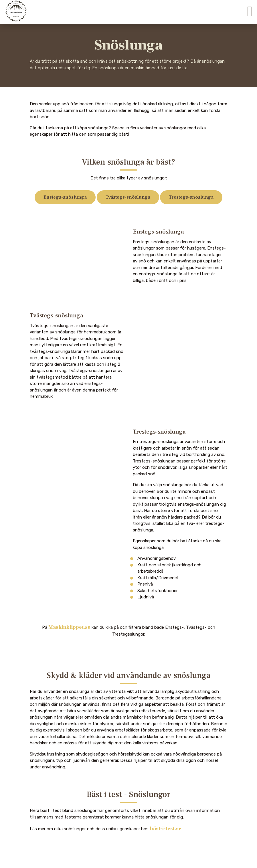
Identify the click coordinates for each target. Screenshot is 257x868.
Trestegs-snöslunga (191, 197)
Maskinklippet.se (69, 627)
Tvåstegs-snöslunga (128, 197)
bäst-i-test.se (166, 829)
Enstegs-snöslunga (65, 197)
